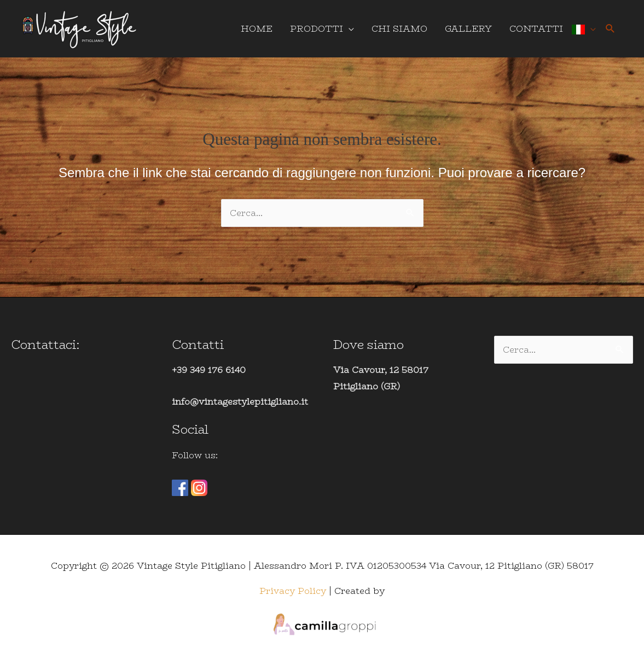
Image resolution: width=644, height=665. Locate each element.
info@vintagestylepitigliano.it (240, 402)
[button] (610, 29)
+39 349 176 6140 (209, 370)
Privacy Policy (293, 591)
